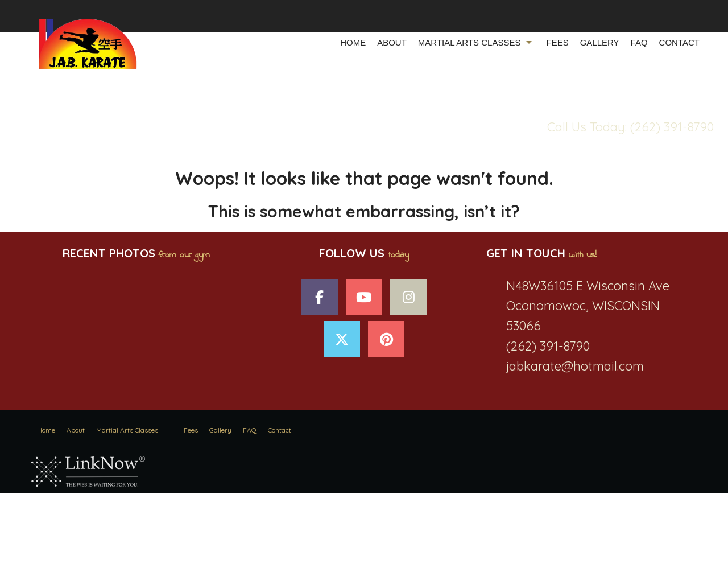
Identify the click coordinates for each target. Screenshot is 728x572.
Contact (679, 42)
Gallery (600, 42)
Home (353, 42)
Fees (557, 42)
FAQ (639, 42)
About (392, 42)
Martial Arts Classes (470, 42)
